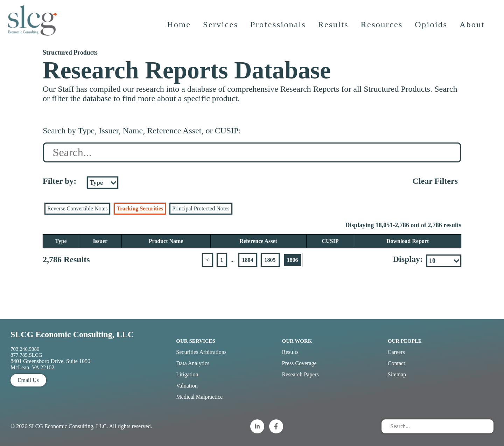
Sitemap (397, 374)
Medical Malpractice (199, 397)
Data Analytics (193, 363)
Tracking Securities (140, 208)
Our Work (297, 341)
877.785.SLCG (26, 355)
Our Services (196, 341)
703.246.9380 (25, 349)
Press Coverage (299, 363)
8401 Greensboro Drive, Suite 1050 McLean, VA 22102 (50, 364)
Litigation (187, 374)
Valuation (187, 386)
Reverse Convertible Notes (77, 208)
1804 (248, 260)
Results (334, 30)
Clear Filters (435, 181)
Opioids (432, 30)
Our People (405, 341)
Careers (396, 352)
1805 (270, 260)
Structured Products (70, 53)
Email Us (28, 380)
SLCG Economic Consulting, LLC (72, 334)
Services (221, 30)
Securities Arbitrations (201, 352)
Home (180, 30)
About (473, 30)
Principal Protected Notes (201, 208)
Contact (397, 363)
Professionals (279, 30)
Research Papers (300, 374)
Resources (383, 30)
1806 (293, 260)
